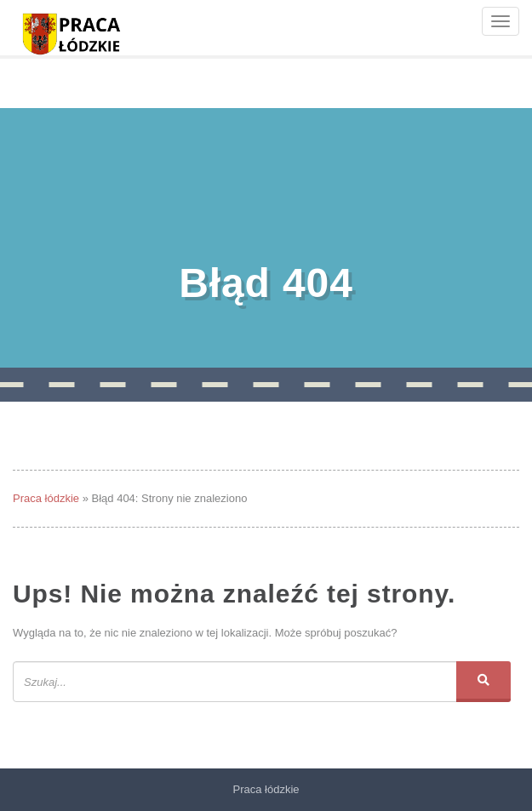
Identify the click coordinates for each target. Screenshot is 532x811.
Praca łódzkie (46, 498)
